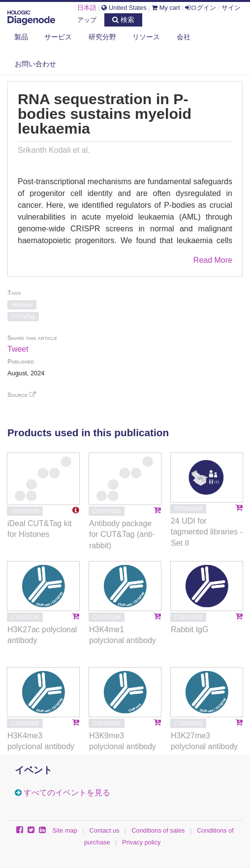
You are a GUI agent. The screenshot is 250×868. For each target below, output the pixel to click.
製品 (21, 37)
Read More (213, 260)
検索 (123, 20)
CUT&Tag (23, 316)
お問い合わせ (35, 64)
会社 (184, 37)
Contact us (104, 830)
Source (22, 395)
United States (124, 8)
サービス (58, 37)
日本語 (87, 8)
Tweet (18, 349)
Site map (65, 830)
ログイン (201, 8)
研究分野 (102, 37)
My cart (166, 8)
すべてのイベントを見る (67, 793)
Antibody (22, 305)
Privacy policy (141, 842)
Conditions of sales (158, 830)
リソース (146, 37)
